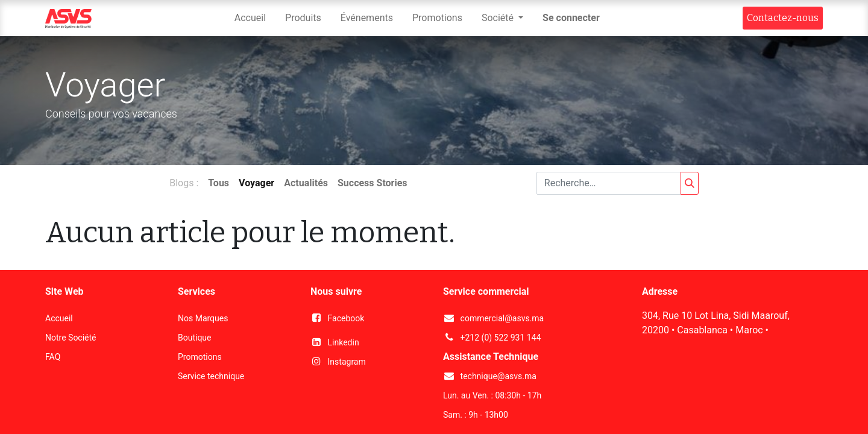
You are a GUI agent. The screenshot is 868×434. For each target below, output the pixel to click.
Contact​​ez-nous (783, 18)
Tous (219, 183)
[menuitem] (250, 18)
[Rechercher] (690, 183)
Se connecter (571, 18)
